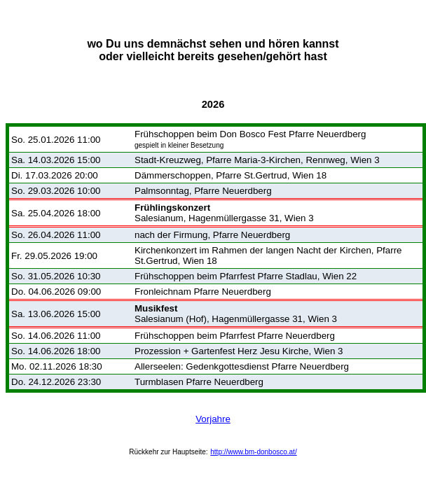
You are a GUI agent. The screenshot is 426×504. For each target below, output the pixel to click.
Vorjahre (213, 419)
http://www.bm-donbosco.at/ (253, 452)
